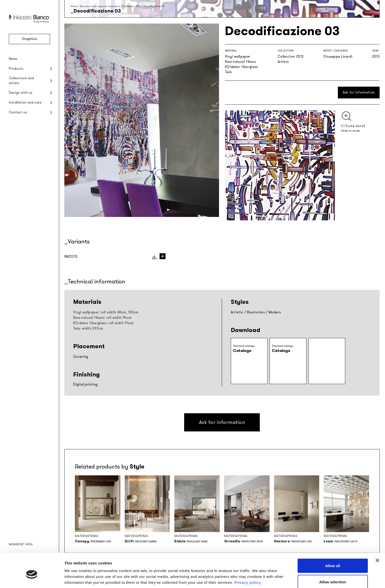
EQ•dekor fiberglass (241, 67)
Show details (258, 575)
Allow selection (333, 559)
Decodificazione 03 (154, 6)
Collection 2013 (132, 6)
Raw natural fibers (240, 62)
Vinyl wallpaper (238, 57)
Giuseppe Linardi (338, 57)
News (13, 59)
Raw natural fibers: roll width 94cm (102, 318)
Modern (275, 312)
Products (16, 69)
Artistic (237, 312)
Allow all (333, 543)
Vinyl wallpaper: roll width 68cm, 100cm (106, 312)
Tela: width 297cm (88, 328)
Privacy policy (247, 559)
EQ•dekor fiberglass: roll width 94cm (103, 323)
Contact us (18, 112)
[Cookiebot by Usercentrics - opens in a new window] (32, 578)
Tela (228, 72)
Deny (333, 575)
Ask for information (359, 92)
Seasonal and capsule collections (100, 6)
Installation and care (25, 102)
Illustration (256, 312)
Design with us (21, 93)
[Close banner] (377, 537)
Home (74, 6)
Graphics (29, 39)
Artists (283, 62)
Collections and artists (21, 81)
